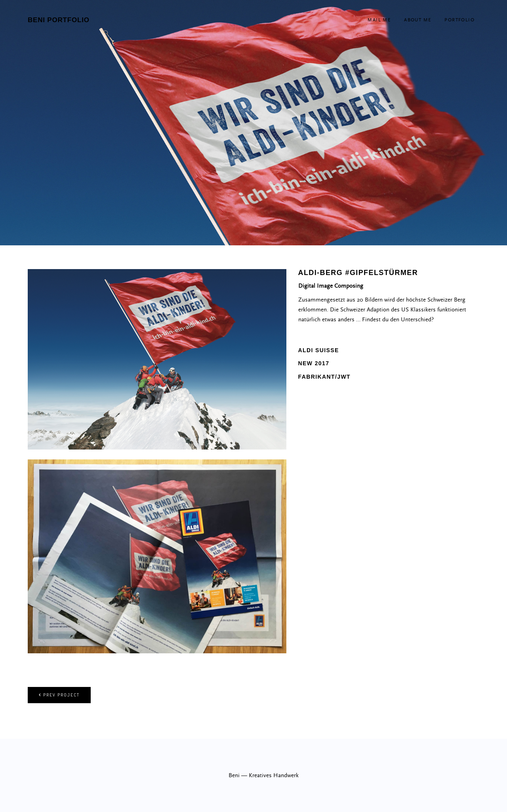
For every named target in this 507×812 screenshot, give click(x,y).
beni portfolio (59, 20)
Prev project (59, 695)
